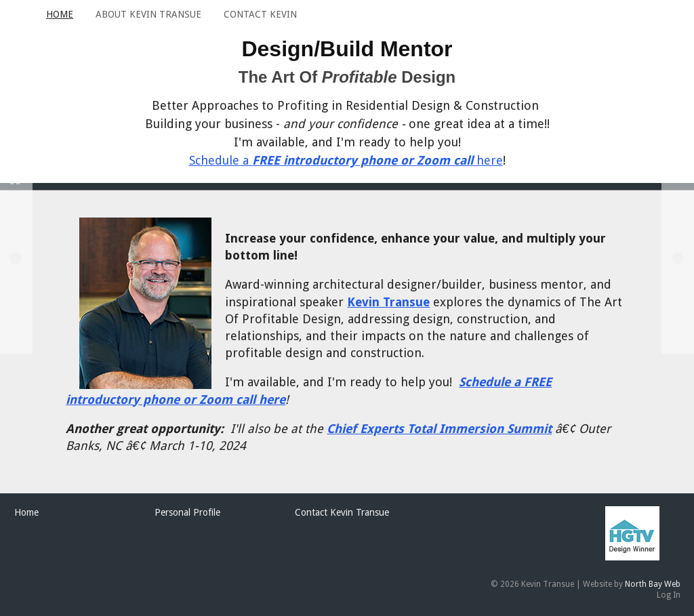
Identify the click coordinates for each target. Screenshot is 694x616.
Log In (669, 595)
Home (60, 14)
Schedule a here (346, 160)
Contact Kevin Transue (342, 512)
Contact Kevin (260, 14)
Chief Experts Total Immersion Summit (439, 429)
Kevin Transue (388, 302)
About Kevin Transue (148, 14)
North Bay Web (653, 584)
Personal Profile (187, 512)
